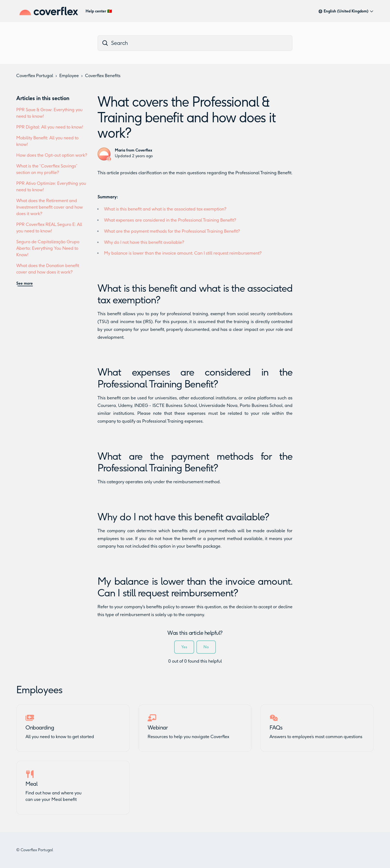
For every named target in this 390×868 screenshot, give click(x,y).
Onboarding (40, 728)
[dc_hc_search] (195, 43)
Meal (31, 784)
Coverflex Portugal (35, 76)
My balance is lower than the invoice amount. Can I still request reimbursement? (183, 253)
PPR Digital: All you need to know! (50, 127)
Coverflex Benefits (103, 76)
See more (25, 283)
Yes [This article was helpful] (184, 647)
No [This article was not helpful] (206, 647)
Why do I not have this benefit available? (144, 242)
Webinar (158, 728)
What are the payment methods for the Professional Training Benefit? (172, 231)
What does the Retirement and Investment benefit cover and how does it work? (50, 207)
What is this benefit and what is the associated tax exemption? (165, 209)
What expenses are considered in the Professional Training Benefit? (170, 220)
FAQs (276, 728)
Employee (69, 76)
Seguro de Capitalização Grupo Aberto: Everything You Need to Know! (48, 248)
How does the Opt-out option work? (52, 155)
